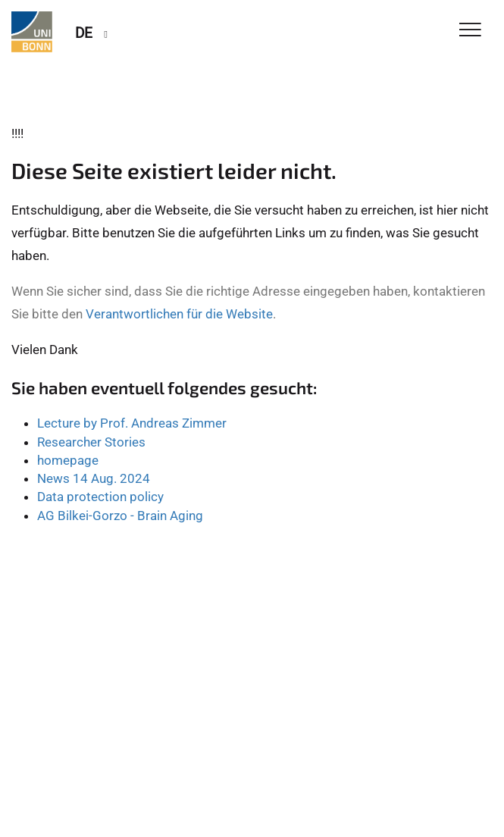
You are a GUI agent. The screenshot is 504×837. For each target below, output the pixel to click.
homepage (68, 460)
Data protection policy (100, 497)
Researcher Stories (91, 442)
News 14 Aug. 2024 (94, 478)
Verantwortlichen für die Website (179, 314)
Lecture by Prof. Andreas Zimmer (132, 423)
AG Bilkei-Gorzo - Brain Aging (120, 516)
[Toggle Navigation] (470, 31)
